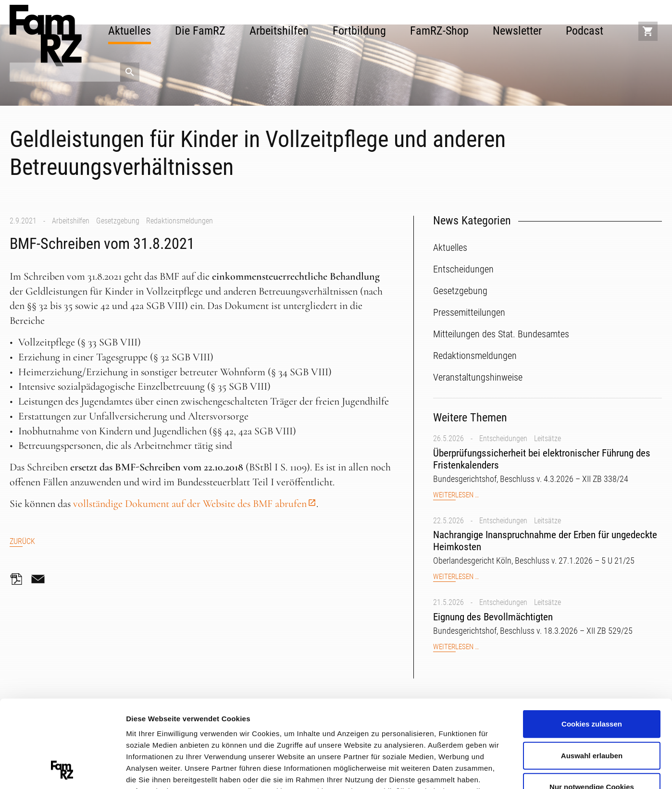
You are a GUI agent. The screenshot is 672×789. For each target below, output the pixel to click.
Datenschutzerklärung (288, 733)
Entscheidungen (503, 438)
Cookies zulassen (592, 642)
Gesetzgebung (118, 221)
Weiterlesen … (456, 495)
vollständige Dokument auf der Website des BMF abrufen (190, 504)
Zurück (22, 541)
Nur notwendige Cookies (592, 705)
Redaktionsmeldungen (180, 221)
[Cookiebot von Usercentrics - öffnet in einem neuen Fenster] (62, 770)
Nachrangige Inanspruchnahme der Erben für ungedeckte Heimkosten (545, 541)
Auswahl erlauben (592, 673)
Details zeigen (511, 770)
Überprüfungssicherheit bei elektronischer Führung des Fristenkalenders (542, 459)
